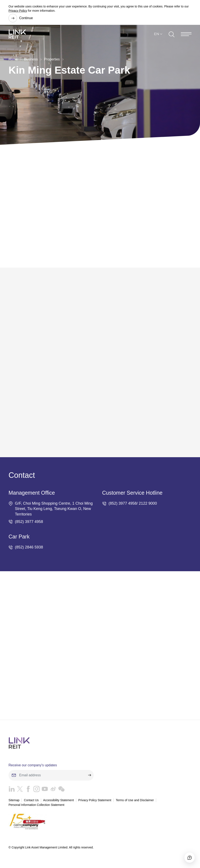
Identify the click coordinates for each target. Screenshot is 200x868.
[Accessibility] (186, 854)
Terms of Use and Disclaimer (135, 801)
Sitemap (14, 801)
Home (13, 59)
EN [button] (157, 36)
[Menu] (186, 36)
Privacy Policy (18, 11)
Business (31, 59)
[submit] (89, 777)
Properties (52, 59)
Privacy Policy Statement (95, 801)
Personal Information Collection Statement (36, 806)
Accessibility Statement (59, 801)
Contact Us (31, 801)
